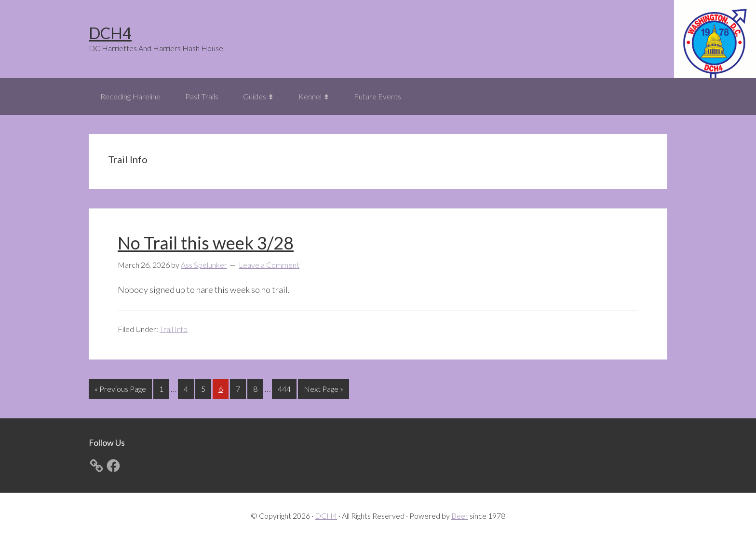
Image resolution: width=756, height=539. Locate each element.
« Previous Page (120, 391)
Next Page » (323, 391)
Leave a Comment (269, 265)
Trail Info (174, 329)
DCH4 (110, 33)
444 (285, 388)
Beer (460, 516)
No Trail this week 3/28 (206, 243)
